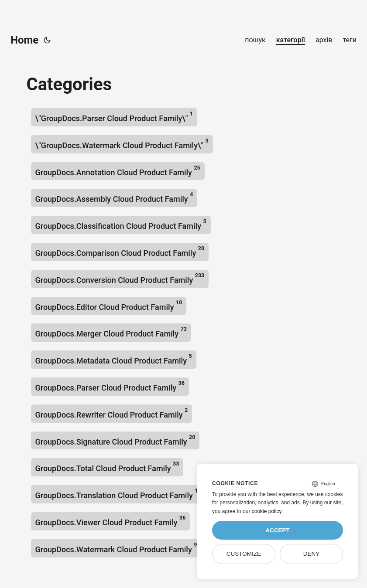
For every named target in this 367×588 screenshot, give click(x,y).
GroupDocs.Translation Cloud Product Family (117, 494)
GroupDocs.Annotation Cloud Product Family (118, 171)
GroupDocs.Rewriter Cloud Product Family (112, 413)
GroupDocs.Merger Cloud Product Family (111, 332)
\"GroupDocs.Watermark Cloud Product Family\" (122, 144)
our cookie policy (262, 511)
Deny (312, 554)
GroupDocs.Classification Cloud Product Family (121, 224)
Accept (278, 530)
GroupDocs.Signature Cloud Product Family (115, 440)
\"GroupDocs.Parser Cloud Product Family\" (114, 117)
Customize (244, 554)
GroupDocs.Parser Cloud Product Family (110, 386)
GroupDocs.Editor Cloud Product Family (109, 305)
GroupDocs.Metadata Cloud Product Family (114, 359)
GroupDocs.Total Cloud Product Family (107, 467)
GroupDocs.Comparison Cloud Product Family (120, 251)
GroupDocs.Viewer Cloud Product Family (111, 521)
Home (24, 40)
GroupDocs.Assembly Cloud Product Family (114, 197)
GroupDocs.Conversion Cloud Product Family (120, 278)
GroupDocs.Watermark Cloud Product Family (116, 548)
